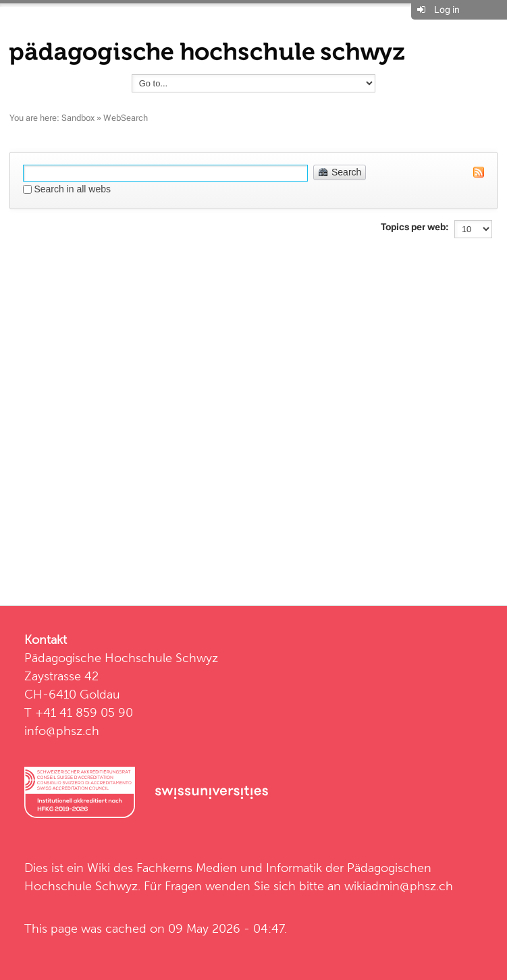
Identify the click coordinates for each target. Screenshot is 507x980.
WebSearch (126, 118)
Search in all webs (72, 189)
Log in (447, 9)
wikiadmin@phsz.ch (399, 886)
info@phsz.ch (62, 731)
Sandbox (78, 118)
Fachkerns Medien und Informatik (229, 868)
